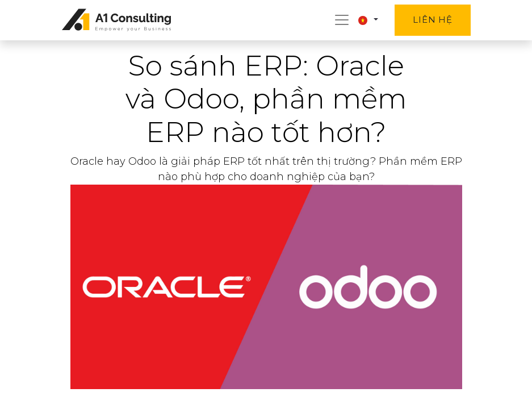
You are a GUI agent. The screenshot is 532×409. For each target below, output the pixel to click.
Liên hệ (432, 20)
